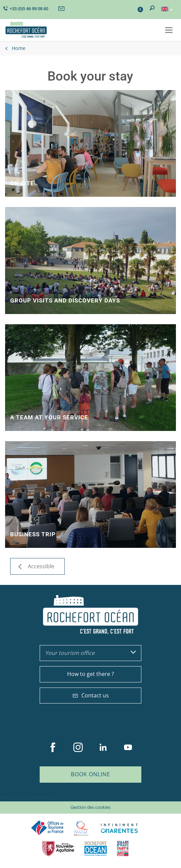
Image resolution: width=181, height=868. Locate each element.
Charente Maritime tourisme (119, 828)
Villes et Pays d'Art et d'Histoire (123, 848)
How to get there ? (90, 674)
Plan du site (11, 797)
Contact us (91, 695)
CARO (96, 848)
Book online (90, 774)
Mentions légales (43, 797)
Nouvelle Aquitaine (58, 848)
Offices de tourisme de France (47, 828)
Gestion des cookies (90, 807)
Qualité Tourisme (81, 828)
